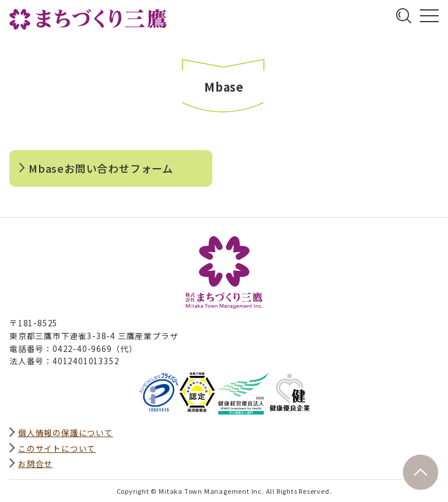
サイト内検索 (404, 16)
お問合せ (35, 463)
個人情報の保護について (66, 433)
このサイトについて (57, 448)
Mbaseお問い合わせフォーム (101, 168)
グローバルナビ (429, 16)
